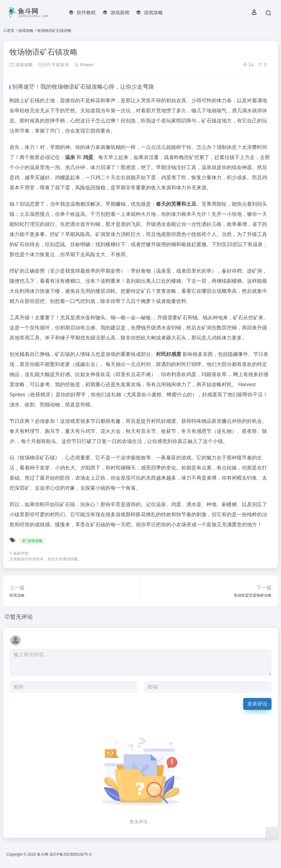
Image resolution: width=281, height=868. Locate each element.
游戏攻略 (26, 31)
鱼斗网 (43, 854)
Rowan (84, 65)
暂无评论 (21, 617)
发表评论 (257, 704)
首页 (11, 31)
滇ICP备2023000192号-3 (70, 854)
